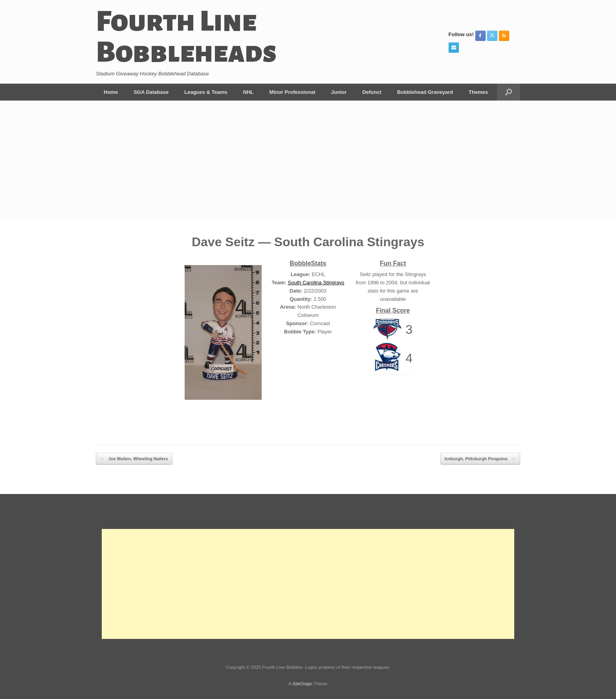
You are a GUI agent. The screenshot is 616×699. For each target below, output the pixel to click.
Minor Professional (292, 92)
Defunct (372, 92)
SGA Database (151, 92)
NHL (248, 92)
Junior (339, 92)
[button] (509, 92)
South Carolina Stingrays (316, 283)
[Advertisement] (308, 159)
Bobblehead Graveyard (425, 92)
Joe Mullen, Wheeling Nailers (134, 459)
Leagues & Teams (206, 92)
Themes (478, 92)
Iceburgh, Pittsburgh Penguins (480, 459)
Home (111, 92)
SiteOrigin (302, 684)
